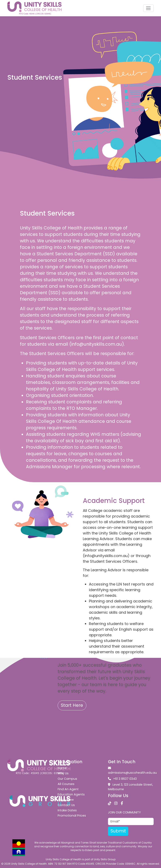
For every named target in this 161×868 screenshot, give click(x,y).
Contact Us (66, 805)
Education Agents (71, 794)
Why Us (63, 773)
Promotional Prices (72, 816)
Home (62, 768)
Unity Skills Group (105, 859)
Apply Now (66, 800)
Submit (118, 831)
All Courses (66, 784)
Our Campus (67, 779)
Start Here (72, 705)
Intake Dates (67, 810)
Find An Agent (68, 789)
